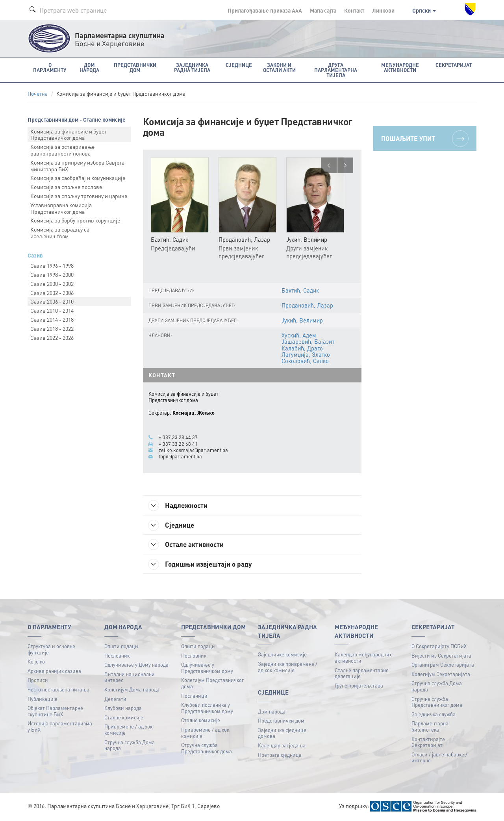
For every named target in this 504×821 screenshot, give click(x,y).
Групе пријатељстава (359, 686)
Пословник (117, 656)
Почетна (38, 94)
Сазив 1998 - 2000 (52, 274)
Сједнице (173, 525)
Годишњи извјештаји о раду (202, 565)
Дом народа (272, 712)
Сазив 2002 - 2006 (52, 293)
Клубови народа (123, 709)
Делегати (115, 700)
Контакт (354, 10)
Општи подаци (121, 647)
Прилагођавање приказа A (265, 10)
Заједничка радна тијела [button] (192, 67)
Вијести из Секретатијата (441, 656)
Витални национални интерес (130, 678)
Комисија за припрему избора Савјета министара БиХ (77, 166)
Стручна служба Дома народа (130, 746)
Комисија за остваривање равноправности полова (62, 150)
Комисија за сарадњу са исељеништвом (60, 233)
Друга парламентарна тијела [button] (336, 70)
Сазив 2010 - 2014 (52, 310)
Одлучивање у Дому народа (136, 665)
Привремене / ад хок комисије (128, 730)
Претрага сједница (280, 755)
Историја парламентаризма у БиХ (60, 727)
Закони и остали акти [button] (279, 67)
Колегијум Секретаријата (441, 675)
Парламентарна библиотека (430, 727)
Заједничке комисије (282, 655)
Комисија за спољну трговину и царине (79, 196)
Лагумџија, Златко (306, 354)
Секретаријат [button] (454, 65)
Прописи (38, 681)
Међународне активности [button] (400, 67)
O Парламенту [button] (50, 67)
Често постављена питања (58, 690)
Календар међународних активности (363, 658)
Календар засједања (282, 746)
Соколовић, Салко (305, 361)
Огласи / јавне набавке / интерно (439, 758)
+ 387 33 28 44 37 (178, 437)
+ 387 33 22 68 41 (178, 444)
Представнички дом (281, 721)
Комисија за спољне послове (66, 187)
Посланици (194, 696)
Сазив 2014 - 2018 (52, 319)
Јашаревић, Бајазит (308, 342)
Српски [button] (424, 10)
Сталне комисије (124, 718)
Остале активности (188, 545)
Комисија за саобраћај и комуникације (78, 178)
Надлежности (179, 506)
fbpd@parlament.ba (180, 456)
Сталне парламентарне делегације (362, 674)
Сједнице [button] (239, 65)
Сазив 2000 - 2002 (52, 284)
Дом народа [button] (89, 67)
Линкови (383, 10)
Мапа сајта (323, 10)
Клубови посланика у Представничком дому (207, 709)
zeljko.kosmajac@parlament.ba (193, 450)
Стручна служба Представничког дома (207, 749)
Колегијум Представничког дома (212, 684)
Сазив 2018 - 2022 (52, 328)
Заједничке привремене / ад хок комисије (288, 668)
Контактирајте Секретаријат (428, 743)
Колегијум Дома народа (132, 690)
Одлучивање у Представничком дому (207, 668)
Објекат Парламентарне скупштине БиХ (55, 712)
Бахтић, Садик (300, 290)
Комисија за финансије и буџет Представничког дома (69, 134)
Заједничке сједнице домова (282, 734)
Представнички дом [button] (135, 67)
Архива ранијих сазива (54, 672)
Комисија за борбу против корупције (75, 220)
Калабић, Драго (302, 348)
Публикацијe (43, 700)
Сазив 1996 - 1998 (52, 265)
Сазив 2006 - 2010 (52, 301)
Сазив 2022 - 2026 (52, 337)
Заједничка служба (434, 715)
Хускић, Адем (299, 335)
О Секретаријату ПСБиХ (439, 647)
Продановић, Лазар (307, 305)
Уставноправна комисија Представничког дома (61, 208)
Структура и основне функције (51, 650)
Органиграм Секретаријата (443, 665)
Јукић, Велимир (302, 321)
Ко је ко (36, 662)
